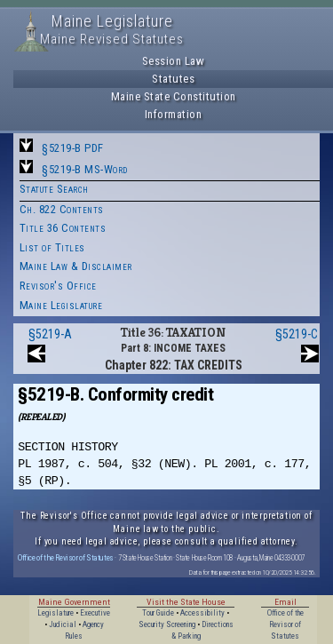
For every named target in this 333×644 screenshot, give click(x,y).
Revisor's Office (58, 286)
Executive (95, 613)
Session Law (174, 61)
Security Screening (167, 624)
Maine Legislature (61, 305)
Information (174, 114)
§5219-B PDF (73, 148)
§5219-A (50, 334)
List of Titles (52, 247)
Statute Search (54, 189)
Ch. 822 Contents (62, 209)
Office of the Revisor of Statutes (66, 557)
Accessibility (202, 613)
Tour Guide (158, 613)
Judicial (63, 624)
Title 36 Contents (63, 228)
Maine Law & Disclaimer (76, 266)
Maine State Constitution (174, 96)
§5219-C (297, 334)
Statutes (173, 79)
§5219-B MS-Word (85, 169)
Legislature (55, 613)
